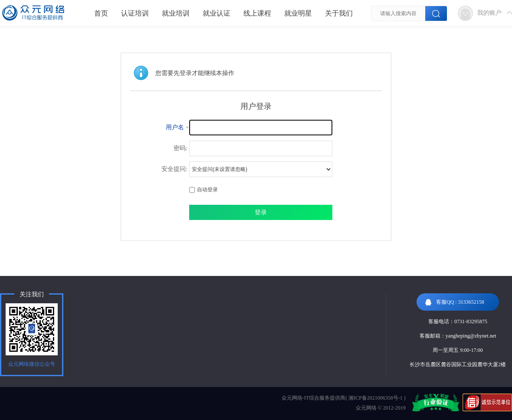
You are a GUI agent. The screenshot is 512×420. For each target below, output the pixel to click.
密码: (181, 148)
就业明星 (298, 13)
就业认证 (217, 13)
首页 (101, 13)
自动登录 (203, 190)
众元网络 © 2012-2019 (381, 408)
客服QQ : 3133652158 (455, 302)
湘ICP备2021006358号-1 (376, 398)
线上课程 (257, 13)
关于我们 (339, 13)
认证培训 (135, 13)
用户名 (175, 127)
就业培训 (176, 13)
